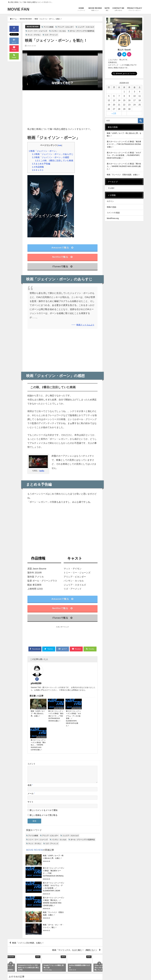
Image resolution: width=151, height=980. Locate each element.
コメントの (113, 213)
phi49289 (51, 668)
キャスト (38, 170)
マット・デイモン (34, 35)
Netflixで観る (62, 257)
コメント (32, 729)
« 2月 (114, 113)
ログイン (110, 201)
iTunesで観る (63, 266)
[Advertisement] (62, 110)
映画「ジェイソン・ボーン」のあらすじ (53, 154)
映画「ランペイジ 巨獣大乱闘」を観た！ (123, 175)
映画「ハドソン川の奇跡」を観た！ (28, 871)
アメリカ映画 (49, 27)
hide (60, 145)
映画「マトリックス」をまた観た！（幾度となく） (75, 878)
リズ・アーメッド (51, 35)
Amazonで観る (62, 248)
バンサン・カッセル (59, 31)
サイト (31, 770)
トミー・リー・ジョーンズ (37, 31)
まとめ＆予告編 (41, 164)
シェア (14, 29)
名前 (30, 753)
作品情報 (38, 167)
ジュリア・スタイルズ (86, 27)
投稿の (112, 207)
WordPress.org (113, 218)
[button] (11, 892)
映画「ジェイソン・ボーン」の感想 (50, 157)
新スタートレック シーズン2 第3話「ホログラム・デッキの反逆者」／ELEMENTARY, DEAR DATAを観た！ (124, 155)
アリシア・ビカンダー (66, 27)
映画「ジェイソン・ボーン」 (43, 151)
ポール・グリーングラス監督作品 (82, 31)
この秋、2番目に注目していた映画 (54, 160)
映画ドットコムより (85, 325)
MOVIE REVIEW (33, 27)
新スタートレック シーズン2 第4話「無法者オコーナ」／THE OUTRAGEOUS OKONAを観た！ (124, 144)
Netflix (42, 471)
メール (31, 761)
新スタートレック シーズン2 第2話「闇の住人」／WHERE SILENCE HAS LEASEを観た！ (124, 166)
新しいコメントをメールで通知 (44, 778)
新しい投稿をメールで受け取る (44, 783)
